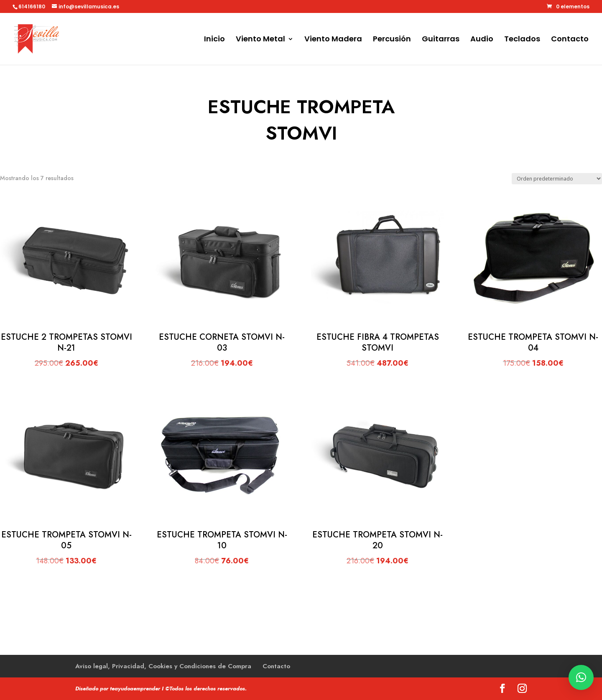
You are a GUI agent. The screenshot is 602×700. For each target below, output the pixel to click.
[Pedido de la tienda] (557, 179)
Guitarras (441, 40)
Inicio (214, 40)
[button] (581, 677)
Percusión (392, 40)
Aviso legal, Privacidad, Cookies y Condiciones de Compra (163, 666)
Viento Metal (260, 40)
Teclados (522, 40)
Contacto (570, 40)
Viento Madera (333, 40)
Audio (482, 40)
